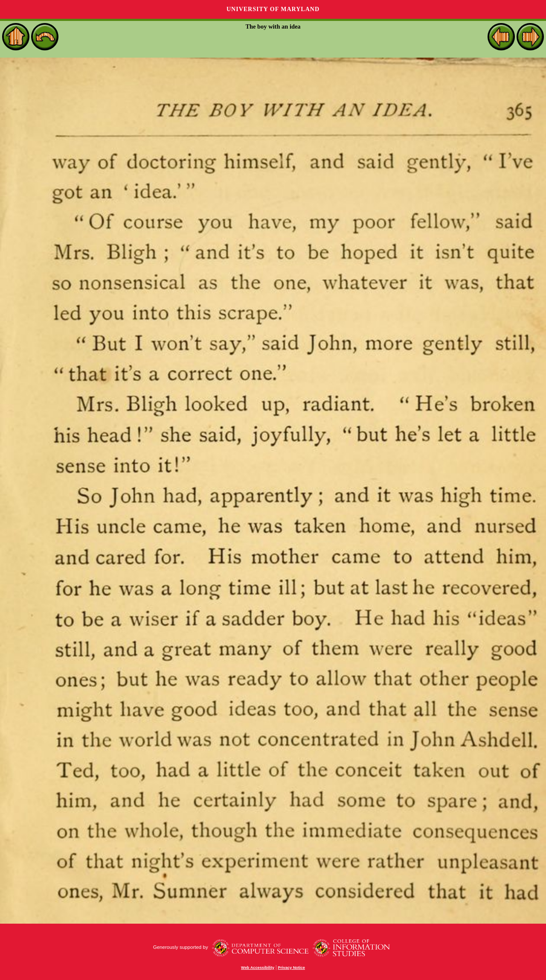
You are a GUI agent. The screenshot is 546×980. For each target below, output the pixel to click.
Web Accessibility (258, 968)
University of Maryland (273, 9)
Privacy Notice (291, 968)
